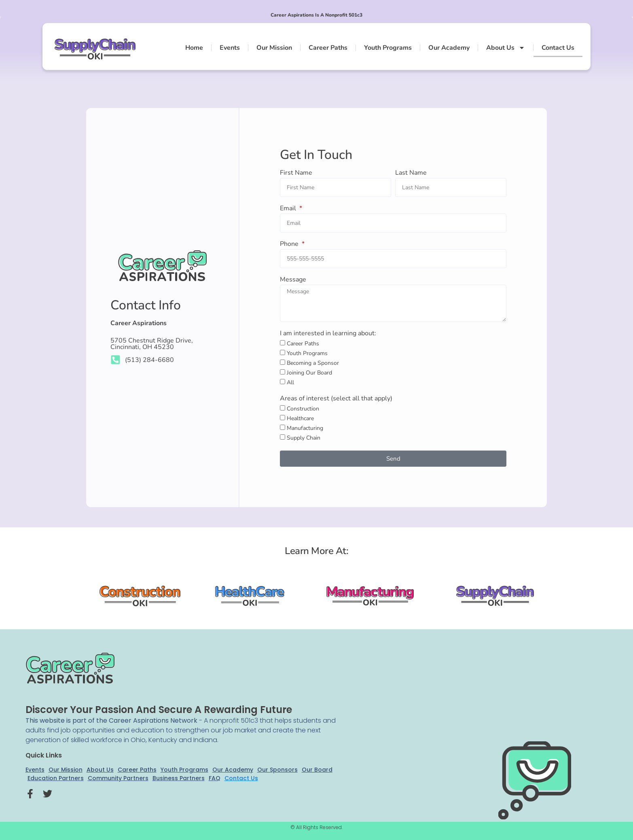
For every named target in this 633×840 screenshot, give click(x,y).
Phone (290, 244)
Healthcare (300, 419)
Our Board (317, 770)
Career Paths (328, 48)
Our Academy (449, 48)
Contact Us (558, 48)
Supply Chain (304, 438)
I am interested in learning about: (328, 334)
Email (289, 209)
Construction (303, 409)
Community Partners (118, 778)
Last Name (411, 173)
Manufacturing (305, 428)
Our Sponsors (277, 770)
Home (194, 48)
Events (230, 48)
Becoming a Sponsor (313, 363)
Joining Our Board (309, 373)
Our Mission (274, 48)
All (290, 383)
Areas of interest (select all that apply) (336, 399)
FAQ (215, 778)
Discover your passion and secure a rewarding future (159, 710)
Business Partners (179, 778)
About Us (506, 48)
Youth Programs (388, 48)
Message (293, 280)
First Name (296, 173)
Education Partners (56, 778)
